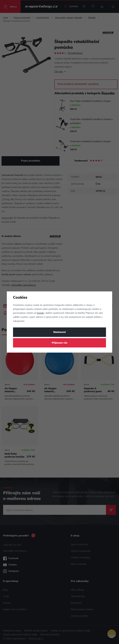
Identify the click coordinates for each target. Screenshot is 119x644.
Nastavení (59, 332)
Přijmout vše (60, 343)
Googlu (40, 313)
